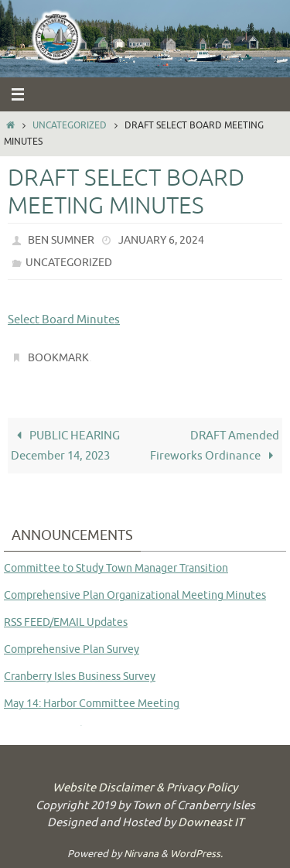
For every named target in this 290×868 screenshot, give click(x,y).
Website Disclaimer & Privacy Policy (145, 788)
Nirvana (141, 854)
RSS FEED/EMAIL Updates (66, 622)
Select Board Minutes (64, 320)
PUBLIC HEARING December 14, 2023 (65, 446)
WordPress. (196, 854)
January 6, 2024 (161, 240)
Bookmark (58, 358)
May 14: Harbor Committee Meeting (92, 704)
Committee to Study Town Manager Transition (116, 568)
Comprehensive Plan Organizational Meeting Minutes (135, 595)
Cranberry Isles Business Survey (80, 677)
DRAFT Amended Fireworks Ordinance (215, 446)
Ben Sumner (61, 240)
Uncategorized (70, 125)
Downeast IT (211, 823)
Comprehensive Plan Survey (72, 649)
